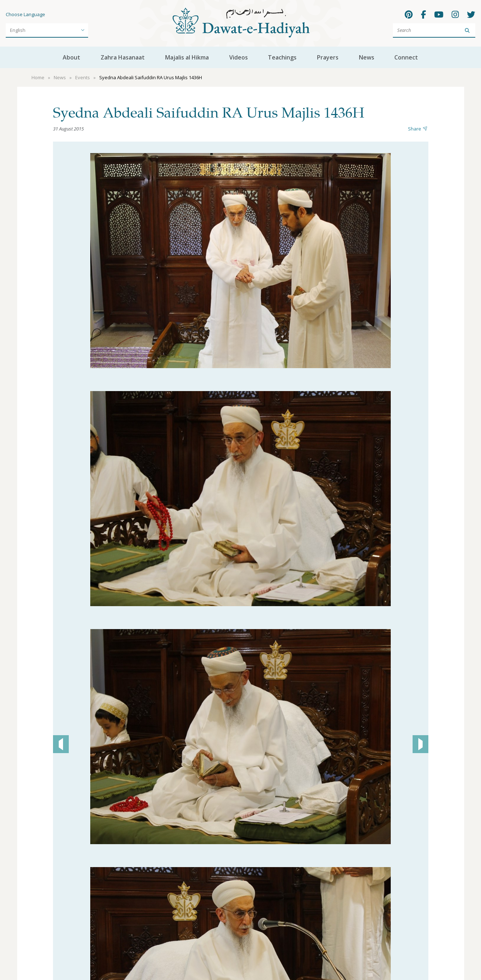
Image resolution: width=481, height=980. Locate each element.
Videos (239, 57)
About (71, 57)
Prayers (328, 57)
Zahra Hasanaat (123, 57)
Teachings (282, 57)
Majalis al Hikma (187, 57)
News (367, 57)
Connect (406, 57)
